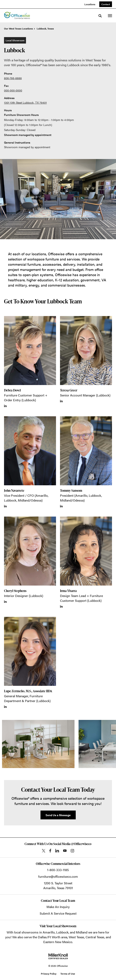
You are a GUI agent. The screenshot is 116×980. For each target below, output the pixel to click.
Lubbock (62, 932)
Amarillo (49, 932)
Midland (82, 932)
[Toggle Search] (100, 16)
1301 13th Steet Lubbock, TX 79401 (25, 102)
